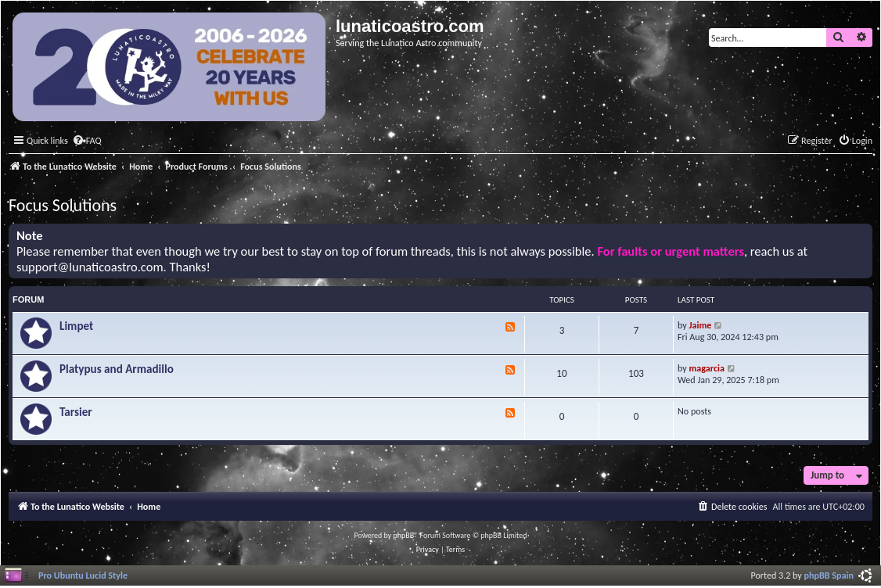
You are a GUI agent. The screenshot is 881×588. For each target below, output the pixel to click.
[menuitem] (87, 141)
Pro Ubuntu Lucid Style (83, 575)
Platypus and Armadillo (117, 369)
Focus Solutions (63, 205)
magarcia (707, 368)
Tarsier (76, 412)
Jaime (701, 325)
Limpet (76, 326)
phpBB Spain (829, 575)
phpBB (404, 535)
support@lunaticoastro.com (90, 267)
